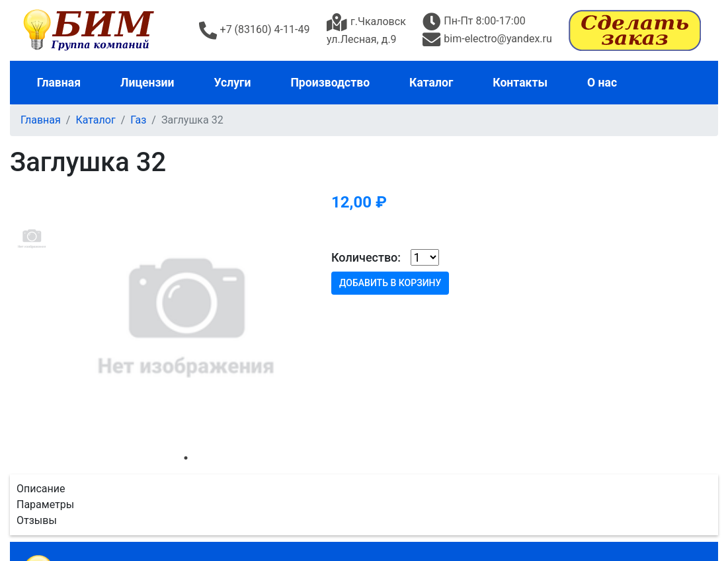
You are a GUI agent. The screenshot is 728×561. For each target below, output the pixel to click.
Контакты (520, 83)
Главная (59, 83)
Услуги (233, 83)
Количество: (366, 257)
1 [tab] (186, 458)
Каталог (431, 83)
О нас (602, 83)
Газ (138, 120)
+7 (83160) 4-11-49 (255, 29)
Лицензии (147, 83)
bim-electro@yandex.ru (487, 39)
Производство (330, 83)
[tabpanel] (186, 316)
